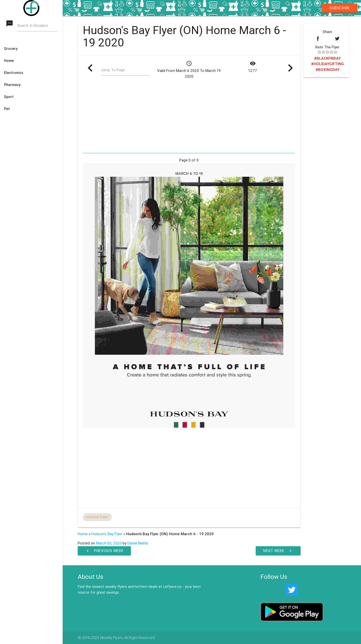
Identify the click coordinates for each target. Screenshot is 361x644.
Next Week (278, 551)
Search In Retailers (33, 25)
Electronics (14, 73)
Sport (9, 97)
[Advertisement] (189, 116)
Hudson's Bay (97, 517)
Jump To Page (113, 70)
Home (9, 61)
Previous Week (104, 551)
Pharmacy (12, 85)
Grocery (11, 49)
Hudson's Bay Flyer (107, 534)
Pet (7, 109)
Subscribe (340, 8)
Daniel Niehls (138, 543)
